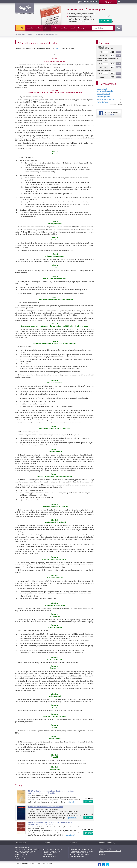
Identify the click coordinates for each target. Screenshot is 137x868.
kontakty (81, 28)
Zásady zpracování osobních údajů (110, 851)
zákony (47, 28)
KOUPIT (90, 802)
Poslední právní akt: (103, 94)
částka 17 (58, 48)
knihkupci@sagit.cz (83, 855)
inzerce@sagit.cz (81, 856)
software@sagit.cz (82, 853)
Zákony (30, 34)
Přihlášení (108, 2)
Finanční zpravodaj (104, 97)
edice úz (30, 28)
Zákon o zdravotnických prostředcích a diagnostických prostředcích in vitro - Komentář (50, 823)
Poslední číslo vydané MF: (106, 99)
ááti (55, 28)
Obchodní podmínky (106, 849)
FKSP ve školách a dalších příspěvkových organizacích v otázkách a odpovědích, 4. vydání (51, 792)
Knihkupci (102, 854)
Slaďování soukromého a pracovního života (46, 807)
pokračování (70, 802)
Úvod (24, 34)
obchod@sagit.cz (87, 849)
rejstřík (20, 28)
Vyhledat (118, 28)
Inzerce (102, 853)
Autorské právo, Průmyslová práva (75, 6)
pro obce (64, 28)
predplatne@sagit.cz (86, 851)
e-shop (39, 28)
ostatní (73, 28)
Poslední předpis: (103, 102)
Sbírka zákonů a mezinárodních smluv (46, 34)
